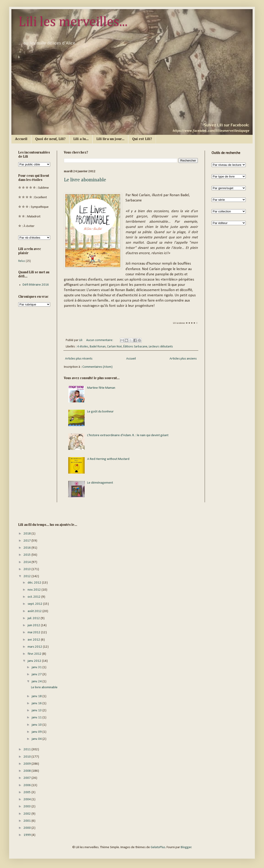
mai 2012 (34, 632)
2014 (27, 562)
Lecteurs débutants (161, 347)
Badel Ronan (98, 347)
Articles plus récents (79, 359)
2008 (27, 771)
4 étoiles (83, 347)
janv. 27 (37, 674)
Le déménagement (100, 483)
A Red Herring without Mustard (108, 459)
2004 (27, 799)
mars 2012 (35, 647)
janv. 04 (37, 739)
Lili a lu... (81, 139)
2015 (27, 555)
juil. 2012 (34, 618)
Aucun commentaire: (100, 340)
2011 (27, 749)
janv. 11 (37, 718)
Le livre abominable (85, 180)
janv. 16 (37, 703)
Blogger (186, 847)
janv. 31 (37, 667)
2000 (27, 828)
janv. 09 (37, 732)
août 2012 (35, 611)
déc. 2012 (35, 583)
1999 (27, 835)
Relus (22, 261)
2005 (27, 792)
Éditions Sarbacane (135, 347)
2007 (27, 778)
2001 (27, 821)
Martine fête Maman (101, 388)
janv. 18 (37, 696)
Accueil (21, 139)
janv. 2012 (35, 661)
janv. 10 (37, 725)
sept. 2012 (35, 604)
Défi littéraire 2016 (36, 285)
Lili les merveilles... (73, 22)
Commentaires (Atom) (97, 367)
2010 (27, 757)
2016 (27, 548)
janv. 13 (37, 710)
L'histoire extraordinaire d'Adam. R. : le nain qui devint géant (128, 435)
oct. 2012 (34, 597)
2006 (27, 785)
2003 (27, 807)
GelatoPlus (158, 847)
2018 (27, 534)
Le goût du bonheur (100, 412)
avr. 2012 (34, 640)
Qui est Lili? (142, 139)
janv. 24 (37, 682)
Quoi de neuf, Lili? (50, 139)
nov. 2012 (35, 590)
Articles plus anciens (183, 359)
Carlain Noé (114, 347)
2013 (27, 569)
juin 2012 (34, 625)
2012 (27, 576)
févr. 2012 (35, 654)
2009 (27, 764)
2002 (27, 814)
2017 (27, 541)
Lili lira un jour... (110, 139)
